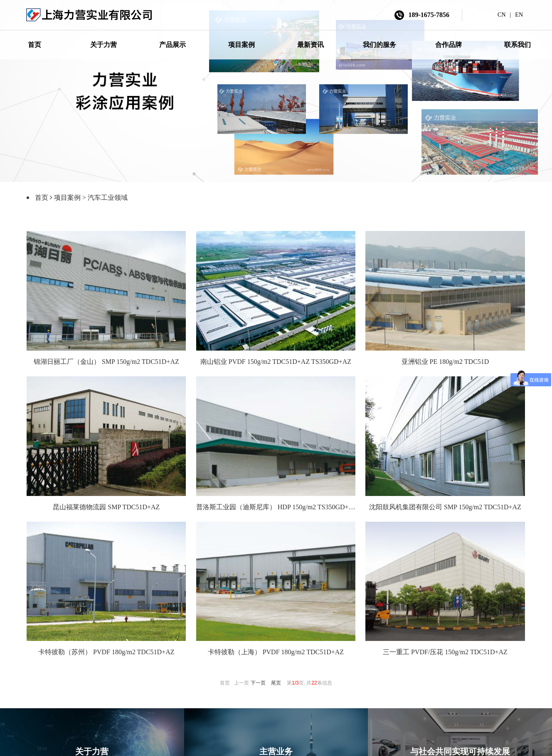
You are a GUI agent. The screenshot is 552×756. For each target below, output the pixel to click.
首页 (34, 45)
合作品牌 (448, 45)
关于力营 (103, 45)
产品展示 (172, 45)
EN (519, 15)
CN (501, 15)
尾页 (276, 682)
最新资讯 (310, 45)
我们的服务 (379, 45)
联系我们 (517, 45)
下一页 (258, 682)
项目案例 (241, 45)
